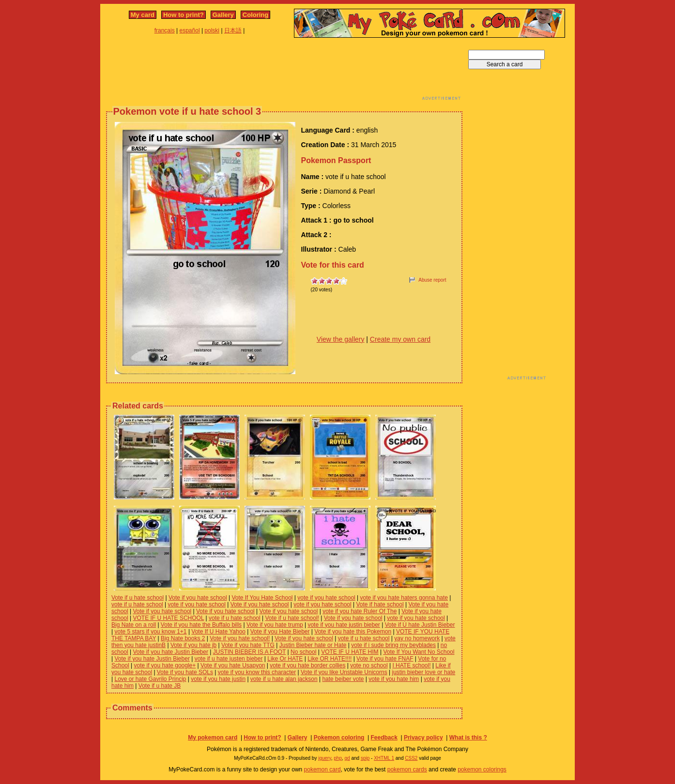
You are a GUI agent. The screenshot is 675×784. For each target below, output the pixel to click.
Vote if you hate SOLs (185, 672)
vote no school (369, 665)
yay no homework (417, 638)
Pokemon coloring (339, 738)
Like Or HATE (285, 659)
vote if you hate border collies (307, 665)
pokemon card (322, 769)
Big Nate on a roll (134, 625)
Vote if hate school (380, 604)
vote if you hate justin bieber (344, 625)
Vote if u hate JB (160, 686)
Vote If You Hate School (262, 598)
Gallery (223, 15)
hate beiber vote (343, 679)
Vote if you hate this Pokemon (353, 632)
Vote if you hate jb (193, 645)
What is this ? (468, 738)
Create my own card (400, 339)
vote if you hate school (326, 598)
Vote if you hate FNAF (385, 659)
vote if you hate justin (218, 679)
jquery (325, 758)
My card (143, 15)
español (190, 30)
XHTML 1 (384, 758)
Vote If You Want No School (419, 652)
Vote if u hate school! (292, 618)
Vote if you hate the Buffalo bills (201, 625)
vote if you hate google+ (165, 665)
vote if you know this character (257, 672)
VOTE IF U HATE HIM (350, 652)
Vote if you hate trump (275, 625)
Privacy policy (423, 738)
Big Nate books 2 (183, 638)
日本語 (233, 30)
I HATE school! (411, 665)
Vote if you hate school (198, 598)
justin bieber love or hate (424, 672)
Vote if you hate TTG (248, 645)
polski (212, 30)
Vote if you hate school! (240, 638)
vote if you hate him (394, 679)
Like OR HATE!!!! (330, 659)
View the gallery (341, 339)
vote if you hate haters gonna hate (404, 598)
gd (347, 758)
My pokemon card (213, 738)
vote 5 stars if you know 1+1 (150, 632)
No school (303, 652)
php (338, 758)
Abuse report (432, 280)
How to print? (184, 15)
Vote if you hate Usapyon (233, 665)
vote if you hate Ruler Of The (360, 611)
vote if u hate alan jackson (284, 679)
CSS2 (411, 758)
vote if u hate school (137, 604)
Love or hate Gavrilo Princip (150, 679)
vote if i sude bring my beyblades (393, 645)
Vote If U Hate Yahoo (218, 632)
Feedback (384, 738)
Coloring (255, 15)
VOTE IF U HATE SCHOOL (168, 618)
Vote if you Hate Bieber (280, 632)
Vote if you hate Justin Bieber (170, 652)
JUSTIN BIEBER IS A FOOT (249, 652)
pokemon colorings (482, 769)
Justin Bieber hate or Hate (313, 645)
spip (365, 758)
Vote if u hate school (138, 598)
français (165, 30)
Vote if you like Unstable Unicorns (344, 672)
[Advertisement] (284, 72)
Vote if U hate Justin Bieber (420, 625)
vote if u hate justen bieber (229, 659)
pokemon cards (407, 769)
